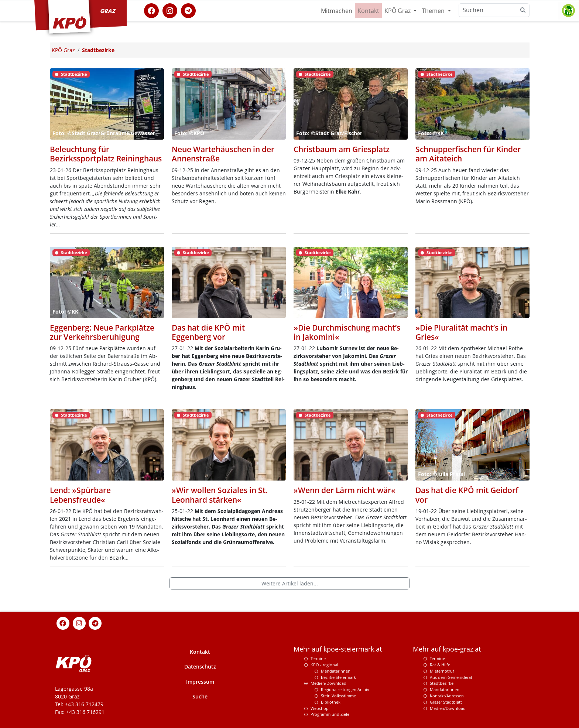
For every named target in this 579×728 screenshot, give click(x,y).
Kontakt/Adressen (447, 696)
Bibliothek (331, 702)
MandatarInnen (445, 689)
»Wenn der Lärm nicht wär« (345, 490)
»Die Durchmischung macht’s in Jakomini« (347, 332)
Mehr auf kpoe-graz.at (447, 649)
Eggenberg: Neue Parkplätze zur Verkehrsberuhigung (102, 332)
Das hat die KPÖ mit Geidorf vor (467, 495)
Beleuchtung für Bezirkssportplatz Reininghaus (106, 154)
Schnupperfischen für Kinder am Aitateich (468, 154)
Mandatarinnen (336, 671)
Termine (318, 658)
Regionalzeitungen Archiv (345, 689)
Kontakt (368, 11)
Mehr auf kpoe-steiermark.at (338, 649)
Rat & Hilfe (440, 665)
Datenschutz (200, 667)
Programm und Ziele (330, 714)
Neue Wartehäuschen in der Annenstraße (223, 154)
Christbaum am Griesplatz (342, 149)
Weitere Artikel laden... (290, 583)
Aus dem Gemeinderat (451, 677)
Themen (434, 11)
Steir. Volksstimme (338, 696)
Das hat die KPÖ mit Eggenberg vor (208, 332)
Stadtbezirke (442, 683)
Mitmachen (337, 11)
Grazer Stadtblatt (446, 702)
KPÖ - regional (324, 665)
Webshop (320, 708)
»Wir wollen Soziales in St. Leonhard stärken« (220, 495)
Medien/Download (328, 683)
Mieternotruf (442, 671)
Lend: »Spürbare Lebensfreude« (80, 495)
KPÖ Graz (398, 11)
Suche (200, 696)
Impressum (200, 682)
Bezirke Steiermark (338, 677)
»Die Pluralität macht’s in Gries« (461, 332)
